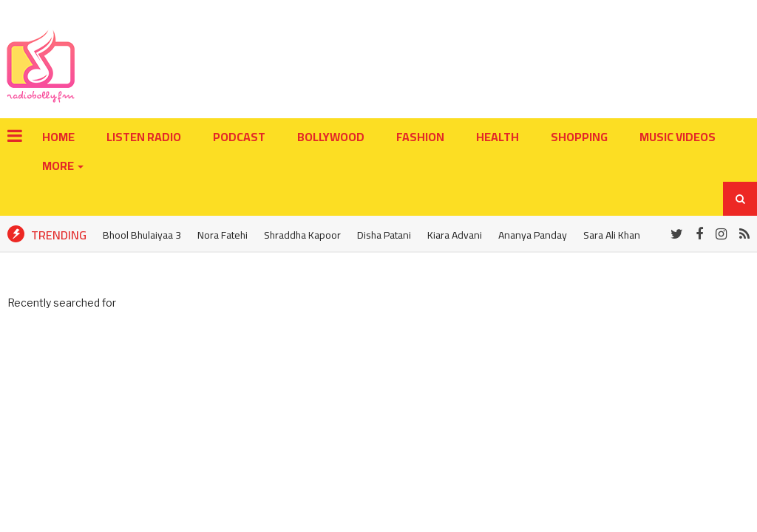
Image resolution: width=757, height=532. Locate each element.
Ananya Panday (533, 235)
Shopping (579, 137)
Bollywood (331, 137)
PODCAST (239, 137)
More (59, 166)
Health (498, 137)
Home (58, 137)
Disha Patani (384, 235)
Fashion (420, 137)
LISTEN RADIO (144, 137)
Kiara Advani (455, 235)
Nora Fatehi (223, 235)
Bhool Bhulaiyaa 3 (142, 235)
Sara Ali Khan (612, 235)
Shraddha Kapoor (302, 235)
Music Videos (678, 137)
